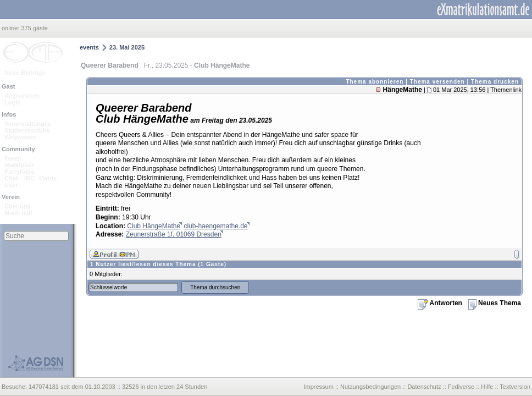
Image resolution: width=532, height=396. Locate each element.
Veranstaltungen (28, 124)
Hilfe (487, 387)
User (11, 185)
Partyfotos (19, 172)
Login (13, 102)
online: (11, 28)
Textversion (515, 387)
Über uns (18, 206)
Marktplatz (19, 165)
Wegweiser (20, 137)
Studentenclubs (27, 130)
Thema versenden (437, 82)
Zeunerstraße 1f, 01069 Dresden (174, 234)
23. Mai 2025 (127, 47)
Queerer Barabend (110, 65)
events (89, 47)
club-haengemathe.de (215, 226)
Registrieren (22, 96)
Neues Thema (495, 303)
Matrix (48, 178)
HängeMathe (403, 90)
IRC (29, 178)
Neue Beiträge (25, 73)
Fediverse (461, 387)
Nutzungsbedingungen (370, 387)
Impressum (318, 387)
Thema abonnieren (375, 82)
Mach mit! (18, 213)
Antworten (440, 303)
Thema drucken (495, 82)
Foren (13, 158)
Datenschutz (424, 387)
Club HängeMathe (154, 226)
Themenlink (506, 90)
